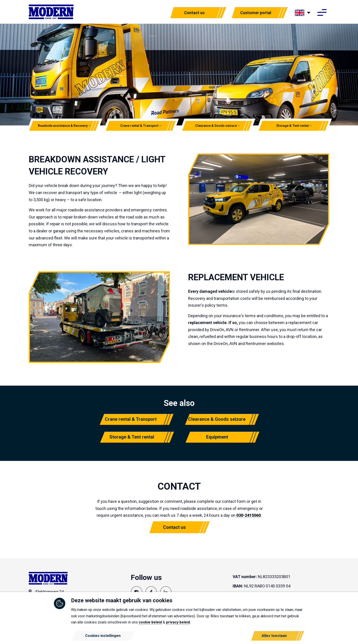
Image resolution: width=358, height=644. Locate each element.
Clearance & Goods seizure (217, 126)
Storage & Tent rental (294, 126)
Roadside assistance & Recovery (64, 126)
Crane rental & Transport (141, 126)
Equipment (217, 437)
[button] (90, 126)
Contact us (194, 13)
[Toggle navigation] (322, 13)
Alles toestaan (274, 636)
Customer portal (256, 13)
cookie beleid (150, 622)
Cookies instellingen (103, 636)
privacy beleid (178, 622)
